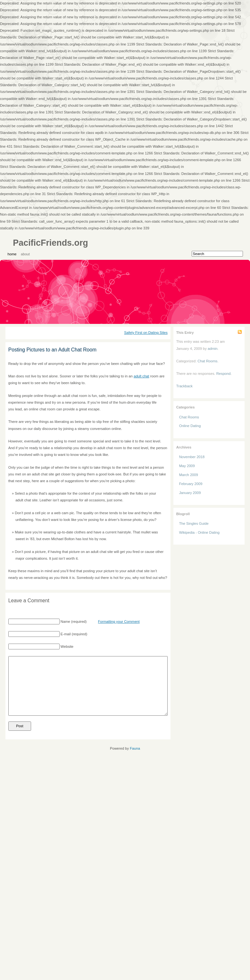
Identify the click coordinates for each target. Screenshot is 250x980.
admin (213, 349)
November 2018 (192, 457)
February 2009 (191, 484)
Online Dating (190, 426)
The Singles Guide (194, 523)
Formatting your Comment (119, 622)
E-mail (66, 634)
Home (12, 254)
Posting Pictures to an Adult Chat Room (52, 350)
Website (67, 646)
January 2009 (190, 493)
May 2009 (187, 466)
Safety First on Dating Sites (146, 333)
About (25, 254)
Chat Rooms (207, 361)
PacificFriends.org (50, 243)
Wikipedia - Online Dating (199, 532)
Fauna (135, 748)
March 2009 (189, 475)
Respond (224, 374)
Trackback (184, 386)
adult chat (142, 376)
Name (65, 622)
